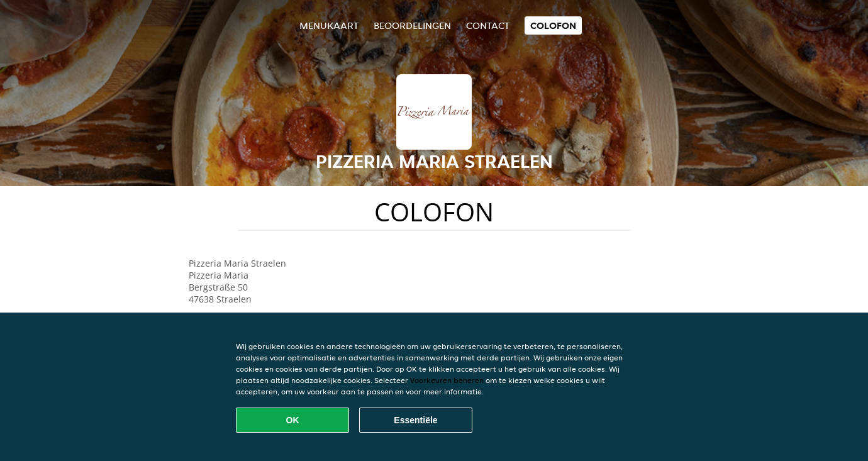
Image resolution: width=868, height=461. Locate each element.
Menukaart (329, 25)
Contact (488, 25)
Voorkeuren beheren (447, 380)
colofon (553, 25)
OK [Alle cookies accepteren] (293, 420)
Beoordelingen (412, 25)
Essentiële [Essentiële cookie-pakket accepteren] (415, 420)
